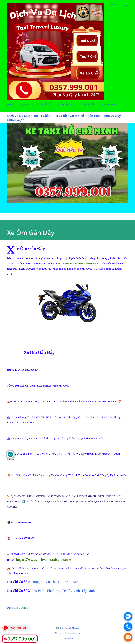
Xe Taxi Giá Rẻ (43, 104)
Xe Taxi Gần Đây (65, 104)
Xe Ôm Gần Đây (109, 104)
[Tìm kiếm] (114, 5)
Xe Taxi (11, 104)
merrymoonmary (75, 633)
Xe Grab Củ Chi (87, 104)
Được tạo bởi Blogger (68, 628)
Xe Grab (25, 104)
